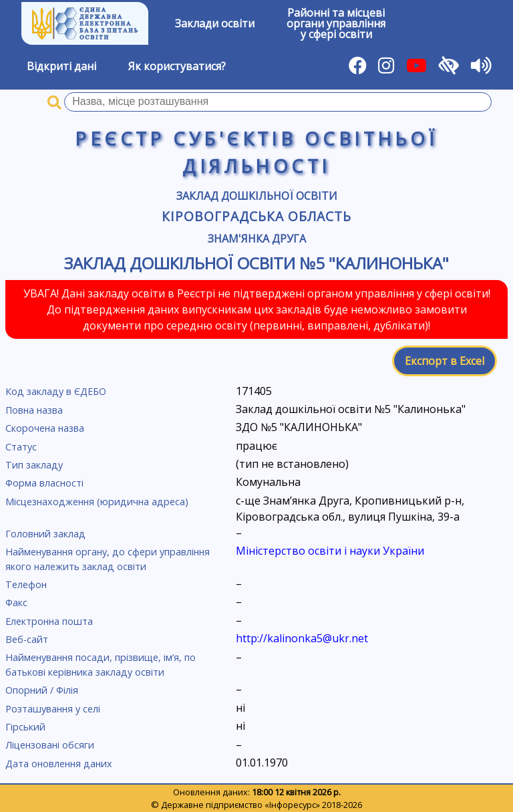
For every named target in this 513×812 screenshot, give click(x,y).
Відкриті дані (61, 66)
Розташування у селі (53, 709)
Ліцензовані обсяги (50, 745)
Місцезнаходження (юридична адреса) (97, 502)
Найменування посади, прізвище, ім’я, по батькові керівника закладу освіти (101, 665)
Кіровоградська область (256, 216)
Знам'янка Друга (257, 239)
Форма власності (44, 483)
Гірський (25, 727)
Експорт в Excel (445, 361)
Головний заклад (45, 534)
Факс (16, 602)
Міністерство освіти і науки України (330, 551)
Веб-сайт (27, 639)
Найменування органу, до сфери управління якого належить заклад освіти (108, 559)
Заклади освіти (215, 23)
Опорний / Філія (42, 690)
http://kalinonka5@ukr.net (302, 638)
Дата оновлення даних (59, 764)
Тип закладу (34, 465)
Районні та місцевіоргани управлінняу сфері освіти (336, 23)
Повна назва (34, 410)
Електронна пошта (49, 621)
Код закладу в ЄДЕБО (56, 391)
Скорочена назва (45, 428)
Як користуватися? (177, 66)
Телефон (26, 584)
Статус (21, 447)
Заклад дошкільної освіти (257, 196)
